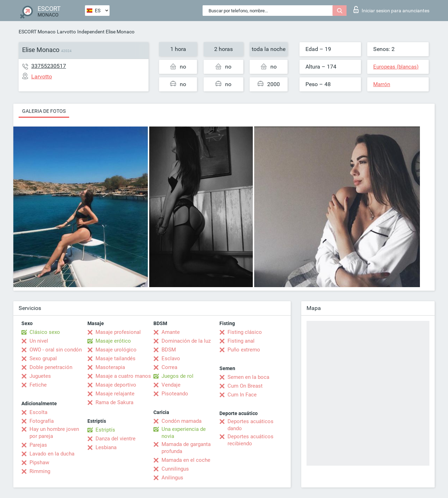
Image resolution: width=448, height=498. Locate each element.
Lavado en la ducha (52, 454)
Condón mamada (182, 421)
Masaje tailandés (116, 358)
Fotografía (42, 421)
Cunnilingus (175, 469)
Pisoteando (175, 394)
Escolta (38, 412)
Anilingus (172, 478)
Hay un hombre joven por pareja (54, 433)
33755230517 (49, 66)
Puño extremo (244, 350)
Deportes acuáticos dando (251, 425)
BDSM (169, 350)
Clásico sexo (45, 332)
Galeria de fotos (44, 111)
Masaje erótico (113, 341)
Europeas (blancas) (396, 67)
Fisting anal (241, 341)
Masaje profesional (118, 332)
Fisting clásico (245, 332)
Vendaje (171, 385)
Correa (169, 367)
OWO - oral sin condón (56, 350)
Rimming (40, 471)
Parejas (38, 445)
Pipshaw (39, 463)
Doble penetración (51, 367)
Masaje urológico (116, 350)
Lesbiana (106, 447)
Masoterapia (110, 367)
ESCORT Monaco (37, 32)
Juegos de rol (177, 376)
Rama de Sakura (114, 402)
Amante (171, 332)
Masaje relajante (115, 394)
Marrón (382, 84)
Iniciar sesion (391, 9)
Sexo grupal (43, 358)
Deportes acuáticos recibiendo (251, 440)
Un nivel (39, 341)
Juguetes (40, 376)
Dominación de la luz (186, 341)
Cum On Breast (245, 386)
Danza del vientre (116, 439)
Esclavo (171, 358)
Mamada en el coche (186, 460)
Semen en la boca (248, 377)
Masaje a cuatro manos (123, 376)
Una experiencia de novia (184, 433)
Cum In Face (242, 395)
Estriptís (105, 430)
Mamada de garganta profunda (186, 448)
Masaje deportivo (116, 385)
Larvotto (66, 32)
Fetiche (38, 385)
